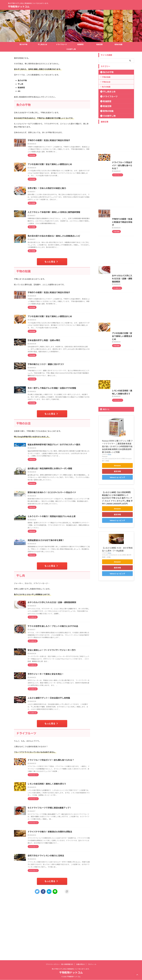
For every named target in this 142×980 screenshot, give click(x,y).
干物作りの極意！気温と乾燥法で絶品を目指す (60, 140)
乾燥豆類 (99, 44)
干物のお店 (106, 82)
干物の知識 (106, 77)
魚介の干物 (23, 44)
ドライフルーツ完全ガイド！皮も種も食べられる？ (61, 808)
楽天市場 (117, 531)
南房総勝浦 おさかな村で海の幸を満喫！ (57, 578)
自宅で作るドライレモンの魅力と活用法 (57, 911)
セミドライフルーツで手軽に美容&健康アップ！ (60, 861)
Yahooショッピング (117, 537)
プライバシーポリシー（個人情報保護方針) (60, 964)
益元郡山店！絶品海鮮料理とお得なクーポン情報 (60, 503)
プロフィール (92, 964)
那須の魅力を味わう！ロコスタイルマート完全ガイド (62, 527)
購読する (105, 469)
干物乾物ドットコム (19, 6)
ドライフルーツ (61, 44)
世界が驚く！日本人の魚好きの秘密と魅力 (58, 193)
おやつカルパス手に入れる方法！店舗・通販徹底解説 (62, 641)
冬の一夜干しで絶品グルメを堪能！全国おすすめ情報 (62, 416)
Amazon (117, 525)
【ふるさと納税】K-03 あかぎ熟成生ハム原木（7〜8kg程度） (117, 609)
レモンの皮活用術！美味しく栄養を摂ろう (58, 834)
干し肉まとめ (42, 44)
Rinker (110, 514)
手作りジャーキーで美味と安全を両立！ (57, 718)
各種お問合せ (81, 964)
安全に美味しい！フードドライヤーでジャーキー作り (62, 694)
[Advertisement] (116, 138)
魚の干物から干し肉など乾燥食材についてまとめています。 (71, 969)
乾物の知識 (118, 44)
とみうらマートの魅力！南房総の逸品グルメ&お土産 (62, 554)
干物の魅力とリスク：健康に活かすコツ (57, 389)
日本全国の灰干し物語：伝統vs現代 (55, 363)
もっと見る (51, 280)
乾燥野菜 (80, 44)
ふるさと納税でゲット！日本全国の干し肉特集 (60, 744)
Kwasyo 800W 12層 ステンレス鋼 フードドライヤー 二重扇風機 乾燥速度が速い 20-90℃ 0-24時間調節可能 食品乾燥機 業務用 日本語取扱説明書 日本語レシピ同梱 (117, 506)
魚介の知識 (106, 87)
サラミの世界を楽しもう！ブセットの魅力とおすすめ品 (63, 668)
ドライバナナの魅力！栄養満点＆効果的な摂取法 (60, 885)
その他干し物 (71, 49)
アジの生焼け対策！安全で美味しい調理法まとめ (60, 167)
